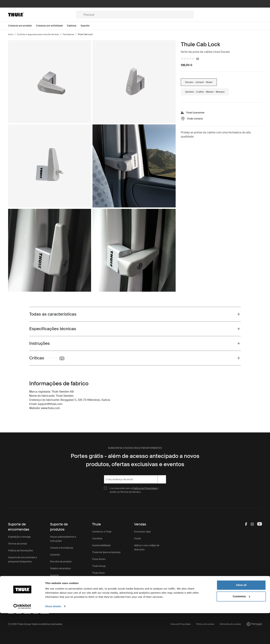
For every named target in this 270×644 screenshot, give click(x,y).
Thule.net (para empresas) (106, 552)
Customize (241, 627)
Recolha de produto (61, 562)
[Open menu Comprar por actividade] (51, 26)
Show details (53, 637)
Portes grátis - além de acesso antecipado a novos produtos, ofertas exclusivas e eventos (135, 460)
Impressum (98, 580)
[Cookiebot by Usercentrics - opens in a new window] (22, 637)
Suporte (54, 575)
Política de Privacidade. (145, 488)
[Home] (42, 15)
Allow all (241, 616)
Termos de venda (17, 544)
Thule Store (98, 573)
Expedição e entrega (19, 537)
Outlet (138, 538)
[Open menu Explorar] (74, 26)
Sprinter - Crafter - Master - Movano (205, 92)
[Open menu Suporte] (87, 26)
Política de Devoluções (20, 551)
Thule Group (99, 566)
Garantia (55, 555)
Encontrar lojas (142, 532)
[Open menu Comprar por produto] (22, 26)
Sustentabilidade (101, 545)
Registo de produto (61, 568)
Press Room (99, 559)
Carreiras (97, 538)
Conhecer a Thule (102, 532)
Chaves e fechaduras (62, 548)
